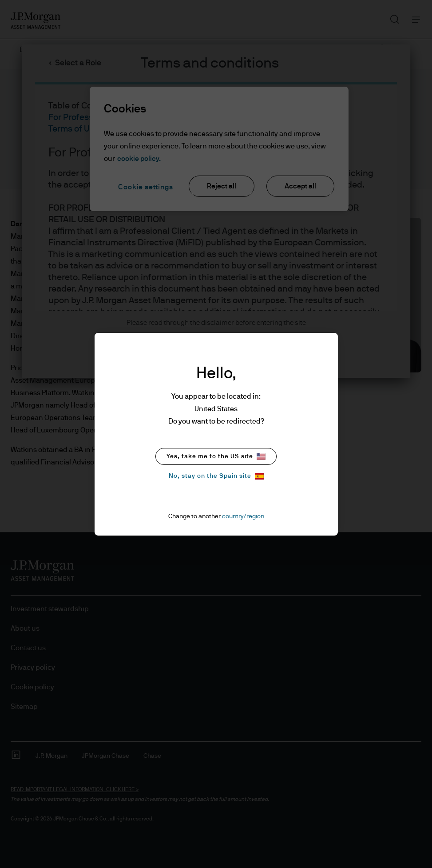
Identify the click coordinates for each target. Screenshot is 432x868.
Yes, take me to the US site (216, 456)
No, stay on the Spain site (216, 476)
